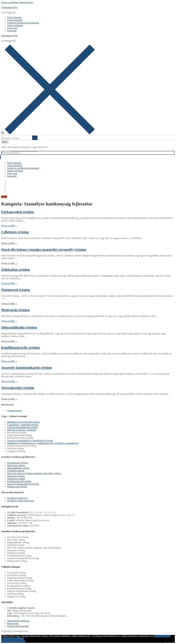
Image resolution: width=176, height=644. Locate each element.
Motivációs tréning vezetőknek (22, 430)
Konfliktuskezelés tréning (20, 347)
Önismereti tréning (16, 290)
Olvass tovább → (9, 226)
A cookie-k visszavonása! (13, 641)
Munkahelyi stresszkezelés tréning (23, 422)
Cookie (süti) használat (18, 626)
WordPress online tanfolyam (20, 501)
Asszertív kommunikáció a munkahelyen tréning (30, 441)
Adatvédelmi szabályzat (18, 621)
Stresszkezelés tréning (18, 388)
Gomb (4, 197)
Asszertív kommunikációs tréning (27, 367)
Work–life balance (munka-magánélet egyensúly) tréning (34, 473)
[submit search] (35, 138)
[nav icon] (5, 142)
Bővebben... (18, 639)
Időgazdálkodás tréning (19, 327)
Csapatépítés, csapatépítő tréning (23, 425)
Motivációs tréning (15, 310)
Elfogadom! (160, 636)
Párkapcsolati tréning (18, 212)
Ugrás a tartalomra (10, 2)
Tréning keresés (15, 411)
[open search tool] (48, 134)
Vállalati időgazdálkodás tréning (22, 427)
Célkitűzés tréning (15, 232)
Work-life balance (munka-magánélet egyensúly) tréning (44, 249)
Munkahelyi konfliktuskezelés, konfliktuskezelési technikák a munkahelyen (43, 443)
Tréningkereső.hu (9, 7)
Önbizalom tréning (15, 269)
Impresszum (13, 623)
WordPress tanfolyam (17, 498)
